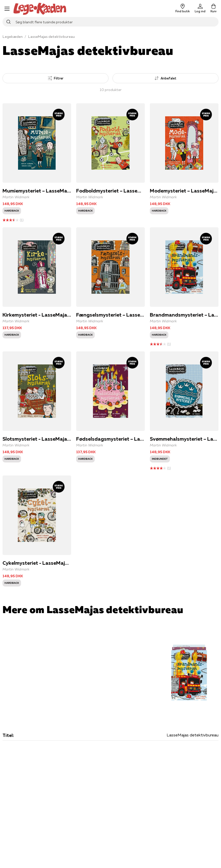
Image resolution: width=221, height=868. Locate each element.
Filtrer (56, 78)
